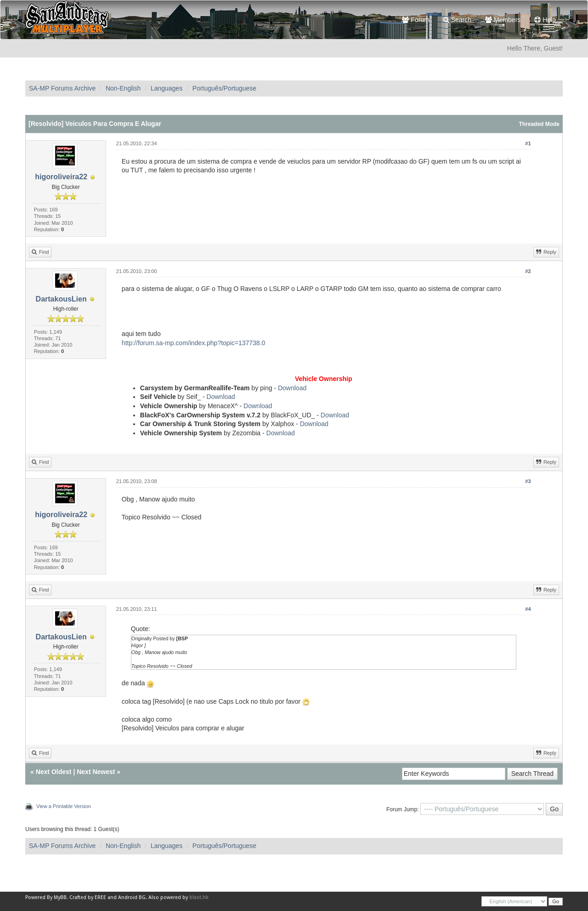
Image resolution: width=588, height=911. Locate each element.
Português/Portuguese (224, 88)
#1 (528, 143)
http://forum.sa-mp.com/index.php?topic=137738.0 (193, 343)
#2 (528, 271)
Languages (167, 88)
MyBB (60, 897)
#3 (528, 481)
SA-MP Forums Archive (62, 88)
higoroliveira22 (61, 177)
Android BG (132, 897)
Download (292, 388)
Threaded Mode (539, 124)
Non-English (123, 88)
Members (503, 20)
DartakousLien (61, 299)
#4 (528, 609)
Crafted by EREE (88, 897)
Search (457, 20)
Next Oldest (54, 772)
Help (545, 20)
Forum (416, 20)
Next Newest (96, 772)
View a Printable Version (64, 806)
